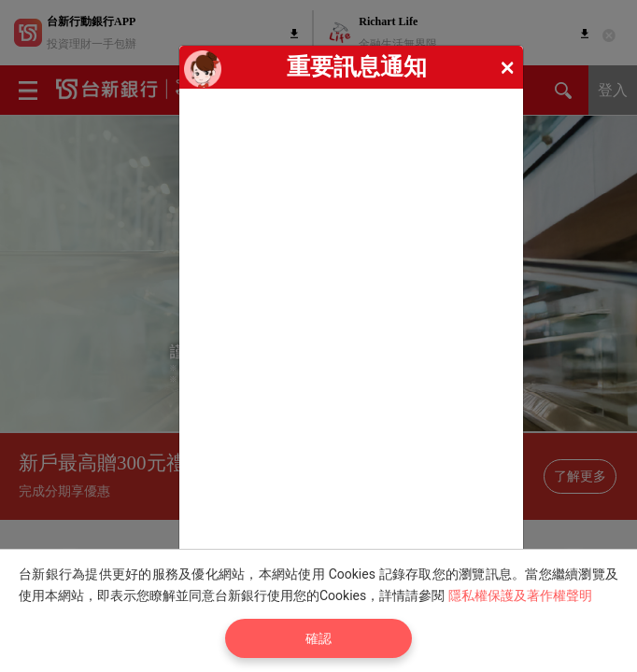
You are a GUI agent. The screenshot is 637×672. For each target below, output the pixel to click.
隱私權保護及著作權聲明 (520, 595)
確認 (318, 638)
